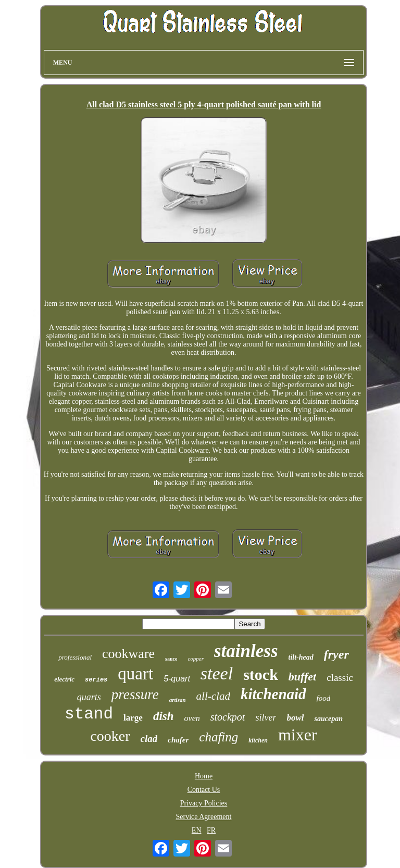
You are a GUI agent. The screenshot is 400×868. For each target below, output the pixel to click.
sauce (171, 659)
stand (89, 714)
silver (266, 717)
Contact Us (204, 790)
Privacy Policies (204, 803)
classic (340, 678)
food (324, 698)
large (133, 718)
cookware (128, 654)
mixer (298, 735)
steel (217, 673)
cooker (110, 736)
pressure (135, 695)
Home (204, 776)
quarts (89, 697)
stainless (246, 651)
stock (261, 674)
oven (192, 718)
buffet (302, 677)
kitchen (258, 740)
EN (197, 830)
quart (135, 674)
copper (196, 659)
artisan (178, 700)
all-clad (213, 696)
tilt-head (301, 657)
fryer (336, 654)
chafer (178, 740)
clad (149, 739)
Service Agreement (204, 817)
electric (64, 679)
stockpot (228, 717)
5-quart (177, 679)
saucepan (328, 719)
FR (211, 830)
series (96, 680)
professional (75, 657)
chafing (218, 737)
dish (164, 716)
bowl (295, 718)
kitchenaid (273, 694)
